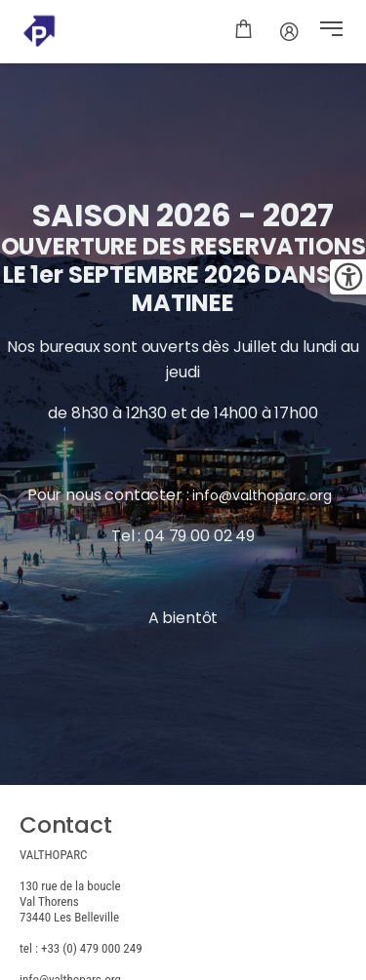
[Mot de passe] (289, 31)
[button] (331, 31)
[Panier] (244, 31)
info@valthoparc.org (264, 495)
